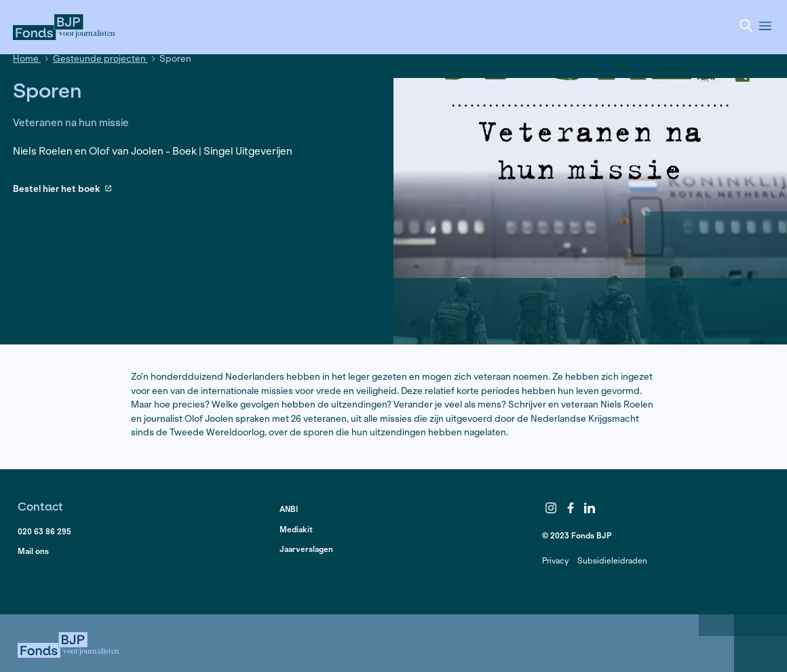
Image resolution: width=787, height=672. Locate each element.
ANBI (289, 509)
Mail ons (33, 551)
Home (27, 59)
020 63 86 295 (44, 531)
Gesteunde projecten (100, 59)
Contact (40, 506)
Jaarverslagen (306, 549)
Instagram (551, 509)
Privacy (555, 560)
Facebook (571, 509)
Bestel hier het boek (62, 190)
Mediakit (296, 529)
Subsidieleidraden (612, 560)
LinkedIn (590, 509)
